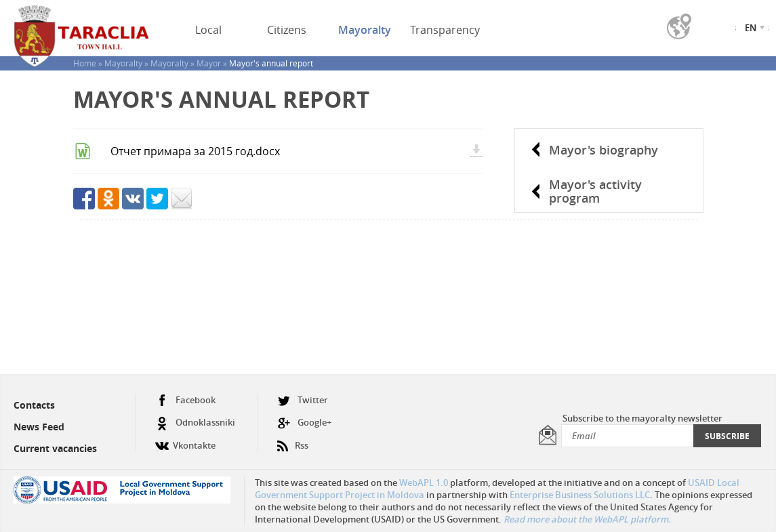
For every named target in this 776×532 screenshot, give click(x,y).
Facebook (185, 400)
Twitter (303, 400)
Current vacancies (55, 448)
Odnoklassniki (195, 423)
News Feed (39, 427)
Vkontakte (185, 440)
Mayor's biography (604, 150)
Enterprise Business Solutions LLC (580, 495)
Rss (293, 440)
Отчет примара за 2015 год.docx (195, 151)
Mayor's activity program (595, 191)
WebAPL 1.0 (424, 483)
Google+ (304, 423)
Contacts (34, 405)
